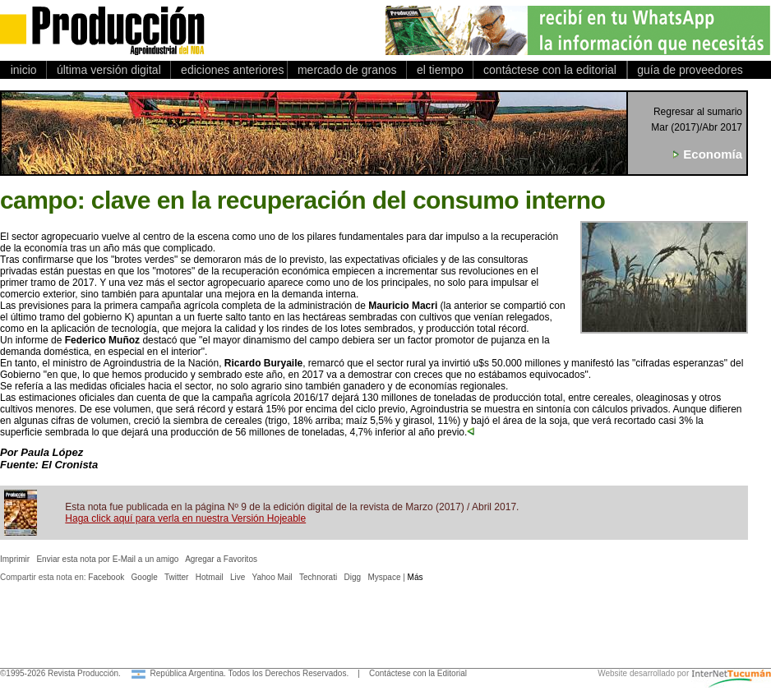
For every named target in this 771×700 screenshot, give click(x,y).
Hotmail (210, 577)
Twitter (176, 577)
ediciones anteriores (229, 70)
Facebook (106, 577)
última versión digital (108, 70)
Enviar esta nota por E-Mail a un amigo (107, 559)
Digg (353, 577)
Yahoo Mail (272, 577)
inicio (23, 70)
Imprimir (15, 559)
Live (238, 577)
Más (416, 577)
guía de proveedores (687, 70)
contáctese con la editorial (549, 70)
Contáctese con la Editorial (418, 673)
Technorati (318, 577)
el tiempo (440, 70)
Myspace (384, 577)
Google (145, 577)
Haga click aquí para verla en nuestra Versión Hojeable (185, 518)
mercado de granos (347, 70)
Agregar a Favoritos (221, 559)
